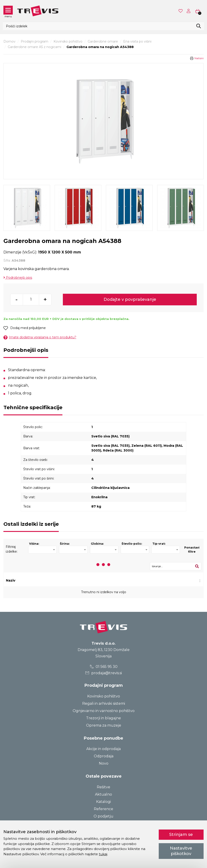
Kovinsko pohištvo (68, 41)
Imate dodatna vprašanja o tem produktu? (40, 337)
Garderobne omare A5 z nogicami (34, 47)
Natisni (199, 58)
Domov (9, 41)
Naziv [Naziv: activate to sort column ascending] (11, 580)
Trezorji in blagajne (103, 718)
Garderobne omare (103, 41)
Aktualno (103, 794)
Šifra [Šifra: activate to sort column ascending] (51, 580)
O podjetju (103, 816)
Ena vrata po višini (137, 41)
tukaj (103, 854)
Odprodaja (104, 756)
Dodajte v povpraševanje (130, 299)
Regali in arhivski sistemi (104, 703)
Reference (103, 809)
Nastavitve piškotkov (181, 851)
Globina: (97, 544)
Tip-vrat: (159, 544)
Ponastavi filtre (192, 550)
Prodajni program (34, 41)
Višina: (34, 544)
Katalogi (103, 802)
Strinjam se (181, 835)
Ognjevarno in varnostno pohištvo (104, 711)
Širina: (65, 544)
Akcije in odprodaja (103, 749)
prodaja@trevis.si (104, 673)
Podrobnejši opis (18, 278)
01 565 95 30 (103, 667)
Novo (104, 763)
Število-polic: (132, 544)
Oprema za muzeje (104, 725)
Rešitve (103, 787)
